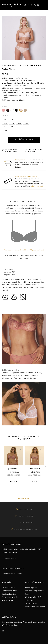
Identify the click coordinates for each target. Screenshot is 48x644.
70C (5, 120)
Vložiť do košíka (24, 140)
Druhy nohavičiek (9, 594)
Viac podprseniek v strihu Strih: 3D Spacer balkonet (24, 250)
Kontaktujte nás (31, 588)
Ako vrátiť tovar (31, 603)
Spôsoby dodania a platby (35, 607)
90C (12, 120)
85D (19, 123)
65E (5, 127)
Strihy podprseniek (9, 591)
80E (12, 127)
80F (5, 131)
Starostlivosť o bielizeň (11, 597)
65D (5, 123)
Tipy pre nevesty (8, 600)
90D (26, 123)
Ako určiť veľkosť (9, 588)
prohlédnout (24, 498)
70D (12, 123)
